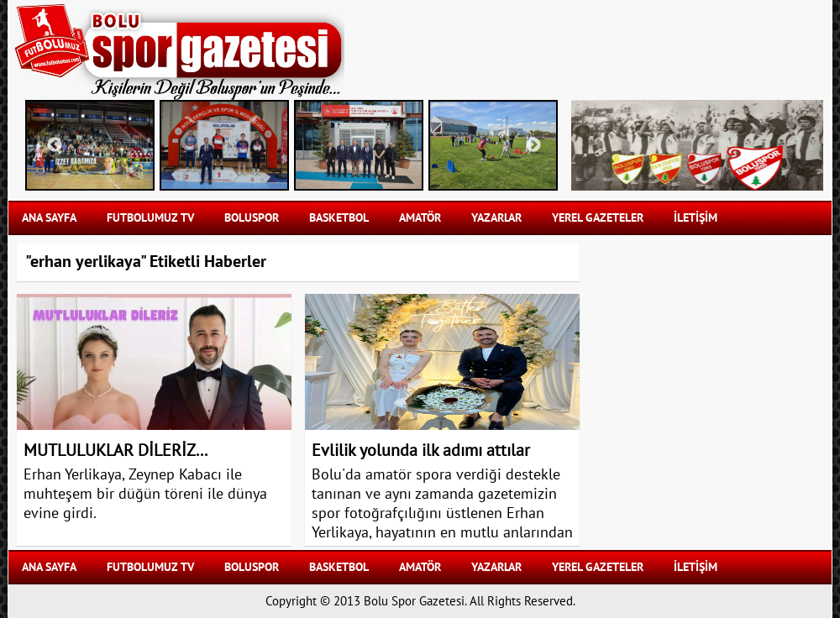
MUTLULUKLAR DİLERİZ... (115, 451)
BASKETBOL (339, 218)
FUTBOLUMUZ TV (150, 218)
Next (533, 145)
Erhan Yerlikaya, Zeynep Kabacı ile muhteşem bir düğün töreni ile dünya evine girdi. (145, 494)
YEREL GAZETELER (598, 218)
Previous (55, 145)
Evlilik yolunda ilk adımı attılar (421, 451)
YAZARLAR (496, 218)
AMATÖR (420, 218)
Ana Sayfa (49, 218)
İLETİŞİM (696, 218)
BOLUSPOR (252, 218)
